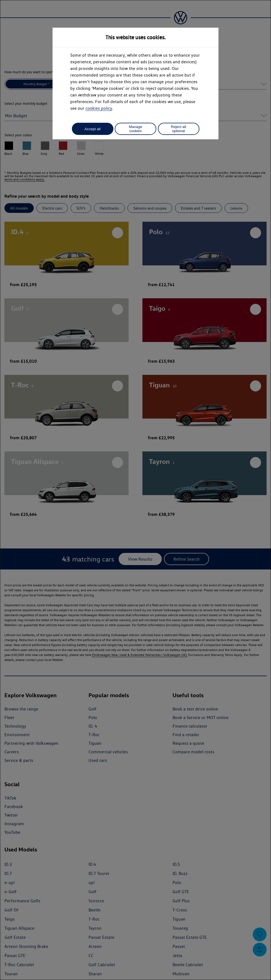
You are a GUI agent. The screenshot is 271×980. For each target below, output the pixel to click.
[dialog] (135, 490)
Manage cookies (135, 129)
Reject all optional (179, 129)
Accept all (93, 129)
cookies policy (99, 108)
